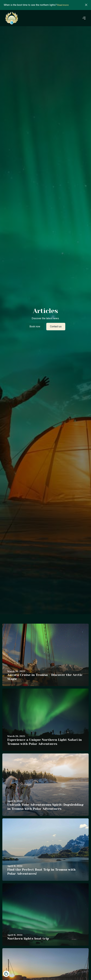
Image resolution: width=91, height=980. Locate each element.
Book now (35, 326)
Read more (63, 5)
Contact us (56, 326)
